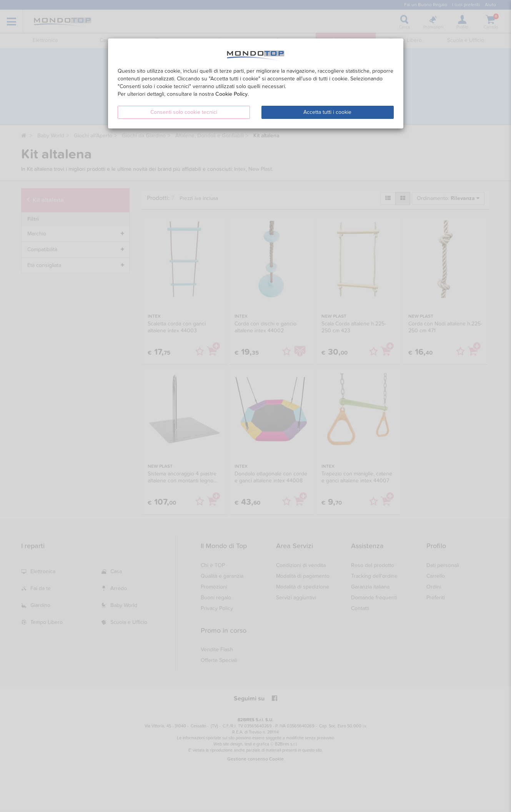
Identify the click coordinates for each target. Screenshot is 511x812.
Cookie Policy (231, 94)
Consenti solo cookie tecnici (184, 112)
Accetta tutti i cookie (327, 112)
